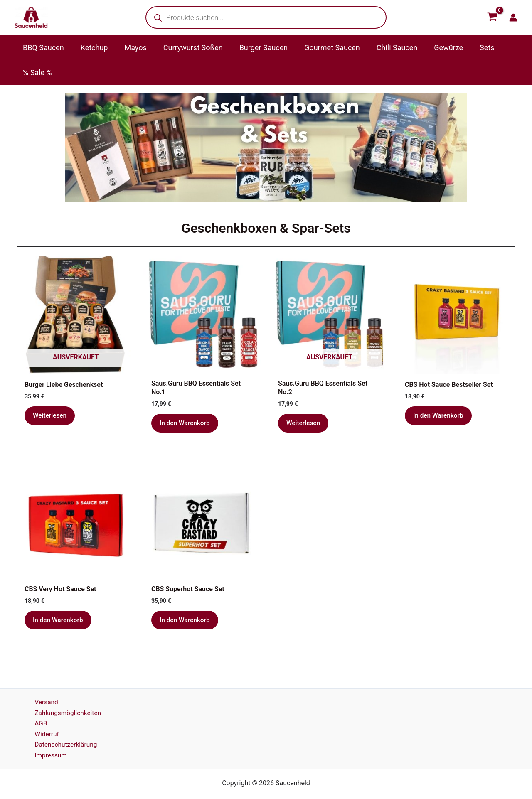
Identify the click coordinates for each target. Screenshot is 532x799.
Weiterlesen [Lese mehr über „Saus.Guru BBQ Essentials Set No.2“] (304, 399)
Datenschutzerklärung (64, 724)
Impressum (48, 735)
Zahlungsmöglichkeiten (66, 691)
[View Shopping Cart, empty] (492, 17)
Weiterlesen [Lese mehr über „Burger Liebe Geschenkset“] (50, 391)
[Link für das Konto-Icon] (513, 17)
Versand (43, 680)
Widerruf (44, 713)
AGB (38, 702)
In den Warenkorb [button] (186, 399)
